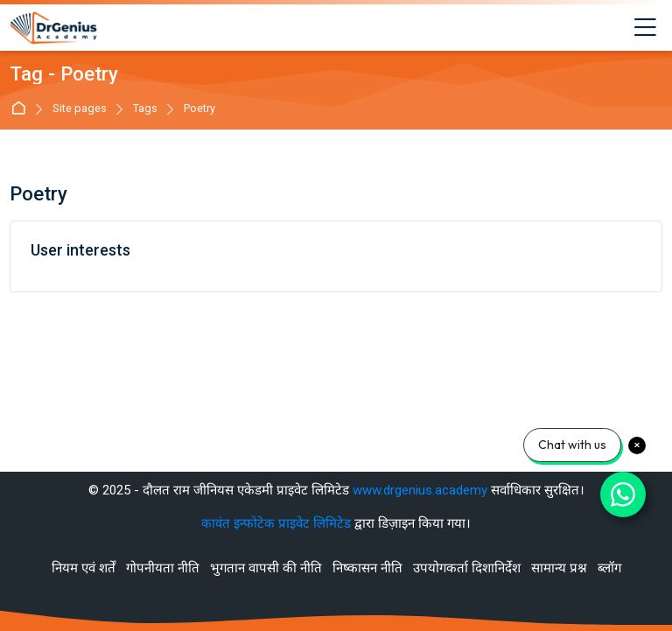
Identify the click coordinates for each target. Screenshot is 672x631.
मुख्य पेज (21, 109)
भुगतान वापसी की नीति (266, 568)
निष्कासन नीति (367, 568)
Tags (145, 109)
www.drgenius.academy (420, 490)
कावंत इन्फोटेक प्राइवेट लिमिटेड (278, 523)
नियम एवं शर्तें (84, 568)
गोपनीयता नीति (163, 568)
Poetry (199, 109)
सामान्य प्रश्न (559, 568)
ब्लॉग (609, 568)
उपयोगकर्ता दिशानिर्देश (467, 568)
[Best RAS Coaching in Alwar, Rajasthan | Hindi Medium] (53, 28)
